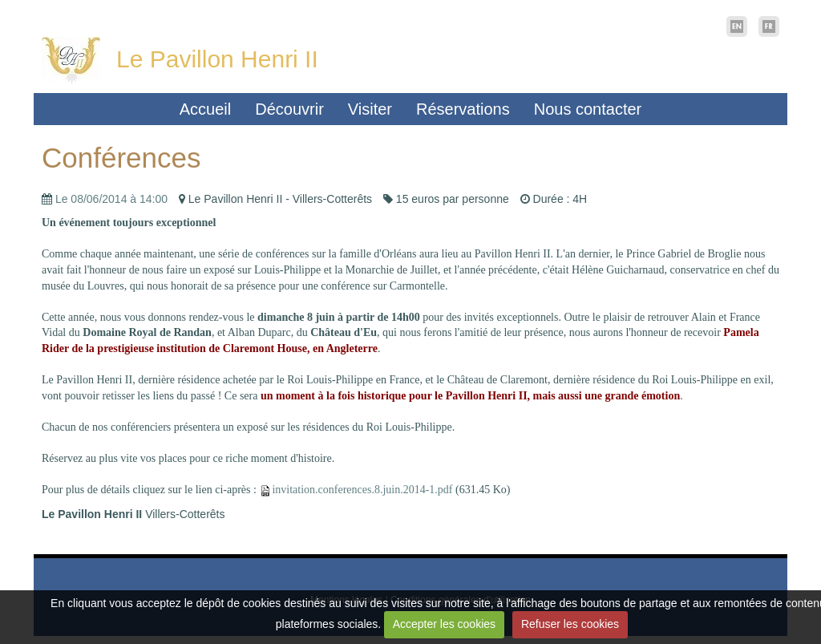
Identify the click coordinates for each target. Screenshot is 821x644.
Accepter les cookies (444, 624)
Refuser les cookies (570, 624)
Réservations (463, 109)
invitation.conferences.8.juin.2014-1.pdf (362, 490)
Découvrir (289, 109)
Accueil (205, 109)
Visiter (370, 109)
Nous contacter (588, 109)
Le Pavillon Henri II (217, 59)
